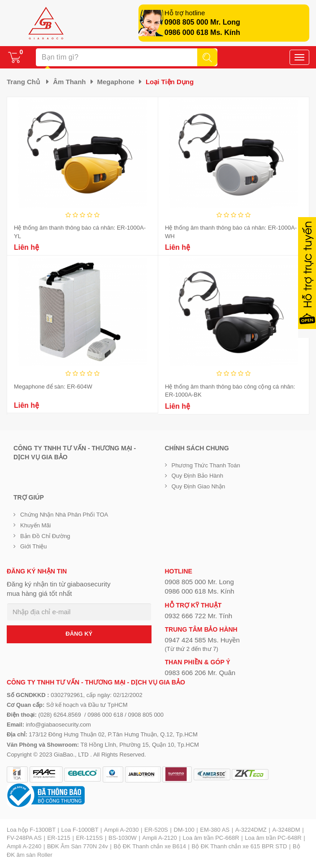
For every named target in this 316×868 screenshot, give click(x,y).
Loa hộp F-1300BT (31, 830)
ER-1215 (58, 838)
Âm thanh (69, 82)
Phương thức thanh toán (206, 465)
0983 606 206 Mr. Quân (200, 673)
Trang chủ (23, 82)
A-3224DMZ (251, 830)
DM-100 (184, 830)
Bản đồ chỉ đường (45, 536)
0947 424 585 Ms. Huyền (202, 640)
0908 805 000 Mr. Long (202, 22)
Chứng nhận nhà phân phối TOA (64, 515)
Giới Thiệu (34, 546)
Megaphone (116, 82)
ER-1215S (89, 838)
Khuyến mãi (35, 525)
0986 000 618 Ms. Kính (202, 32)
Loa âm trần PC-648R (273, 838)
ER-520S (156, 830)
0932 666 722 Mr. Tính (199, 616)
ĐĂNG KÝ (79, 634)
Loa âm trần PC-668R (211, 838)
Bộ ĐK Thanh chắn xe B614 (149, 846)
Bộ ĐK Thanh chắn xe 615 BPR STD (240, 846)
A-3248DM (286, 830)
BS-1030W (123, 838)
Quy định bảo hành (198, 476)
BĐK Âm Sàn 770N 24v (78, 846)
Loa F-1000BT (80, 830)
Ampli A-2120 (159, 838)
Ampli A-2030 (121, 830)
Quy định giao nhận (199, 486)
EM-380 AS (215, 830)
